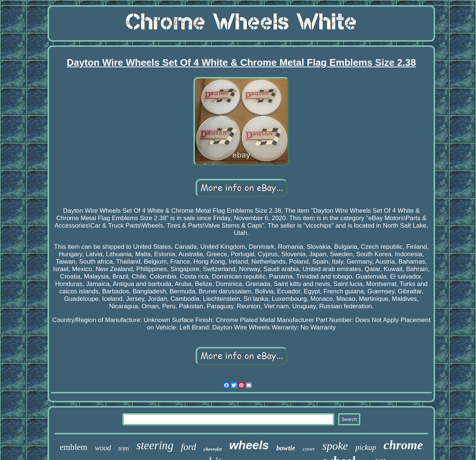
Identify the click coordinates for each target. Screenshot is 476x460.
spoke (335, 446)
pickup (366, 447)
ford (189, 447)
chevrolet (213, 449)
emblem (74, 447)
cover (309, 449)
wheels (249, 445)
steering (155, 445)
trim (123, 448)
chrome (403, 445)
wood (103, 448)
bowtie (286, 448)
